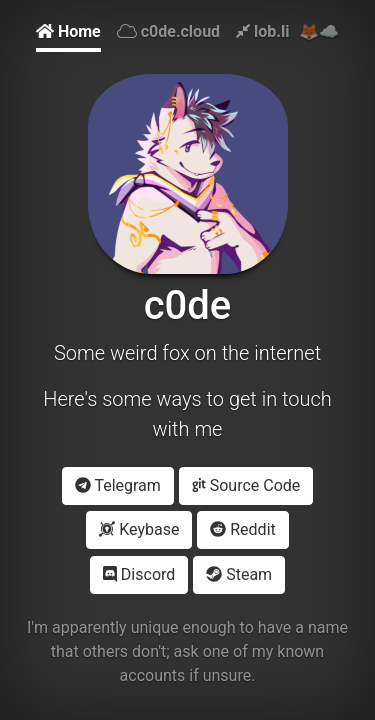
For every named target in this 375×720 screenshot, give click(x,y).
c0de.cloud (168, 31)
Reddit (242, 529)
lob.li (262, 31)
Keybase (139, 529)
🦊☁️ (319, 31)
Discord (139, 574)
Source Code (246, 485)
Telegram (118, 485)
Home (68, 31)
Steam (239, 574)
